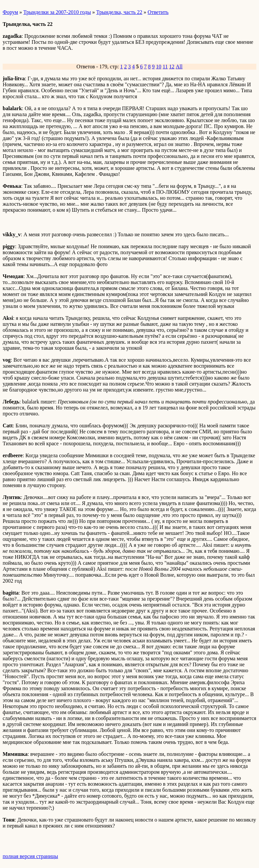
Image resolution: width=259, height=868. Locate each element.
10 (159, 67)
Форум (10, 12)
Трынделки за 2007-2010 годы (57, 12)
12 (172, 67)
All (179, 67)
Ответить (158, 12)
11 (165, 67)
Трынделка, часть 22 (119, 12)
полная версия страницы (30, 856)
